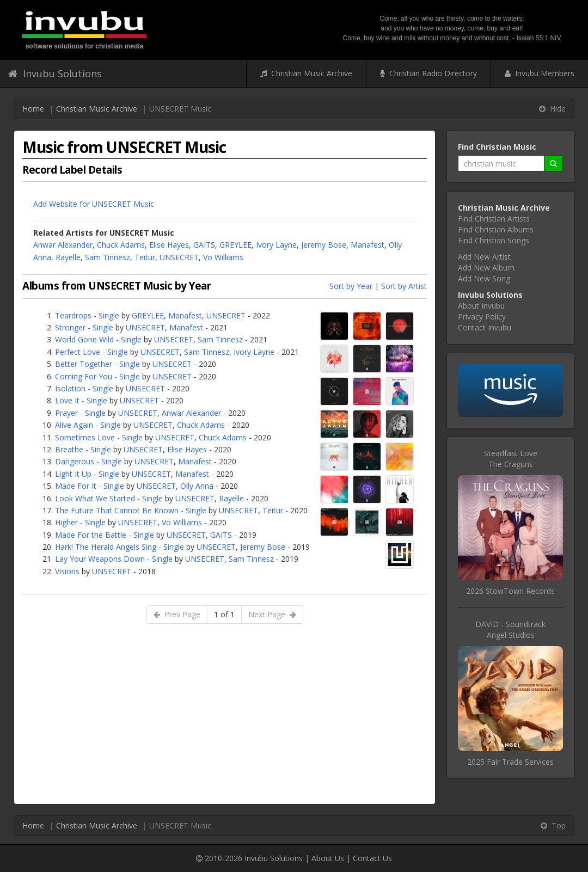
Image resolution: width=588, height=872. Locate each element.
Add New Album (486, 268)
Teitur (145, 257)
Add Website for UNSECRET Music (94, 204)
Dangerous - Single (88, 461)
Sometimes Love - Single (99, 437)
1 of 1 (224, 614)
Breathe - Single (83, 449)
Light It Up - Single (87, 474)
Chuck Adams (121, 245)
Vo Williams (223, 257)
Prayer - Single (80, 413)
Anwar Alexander (63, 245)
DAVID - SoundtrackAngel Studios (510, 630)
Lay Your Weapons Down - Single (114, 559)
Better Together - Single (97, 364)
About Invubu (481, 306)
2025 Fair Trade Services (510, 762)
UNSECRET (179, 257)
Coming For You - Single (97, 376)
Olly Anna (197, 486)
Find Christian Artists (494, 219)
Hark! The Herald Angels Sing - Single (120, 547)
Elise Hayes (169, 245)
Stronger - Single (84, 327)
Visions (67, 571)
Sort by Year (351, 286)
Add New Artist (484, 257)
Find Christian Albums (496, 229)
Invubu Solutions (55, 73)
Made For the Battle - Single (105, 535)
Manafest (367, 245)
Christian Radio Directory (428, 73)
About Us (328, 858)
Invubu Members (540, 73)
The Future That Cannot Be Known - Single (131, 510)
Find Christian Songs (494, 240)
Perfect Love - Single (91, 352)
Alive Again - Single (88, 425)
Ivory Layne (276, 245)
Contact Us (372, 858)
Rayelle (68, 257)
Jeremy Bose (324, 245)
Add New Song (484, 278)
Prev (177, 614)
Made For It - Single (90, 486)
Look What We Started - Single (109, 498)
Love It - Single (81, 400)
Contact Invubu (485, 327)
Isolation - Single (84, 388)
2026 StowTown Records (510, 591)
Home (33, 109)
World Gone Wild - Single (98, 339)
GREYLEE (235, 245)
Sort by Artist (404, 286)
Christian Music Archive (306, 73)
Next (272, 614)
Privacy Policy (482, 317)
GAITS (204, 245)
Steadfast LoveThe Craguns (511, 459)
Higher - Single (80, 522)
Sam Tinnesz (108, 257)
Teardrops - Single (87, 315)
